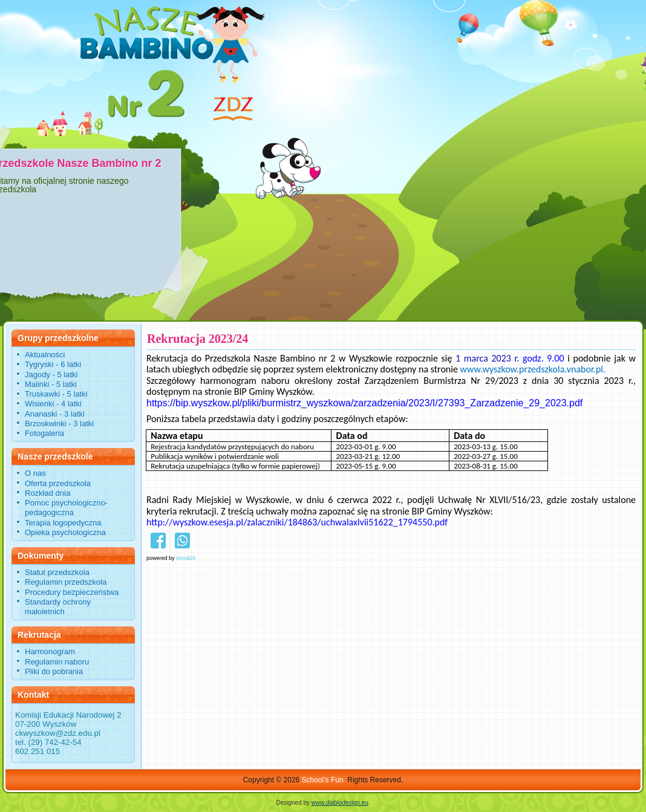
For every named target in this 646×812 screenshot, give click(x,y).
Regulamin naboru (57, 662)
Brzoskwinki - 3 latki (59, 424)
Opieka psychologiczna (65, 532)
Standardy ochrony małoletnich (58, 607)
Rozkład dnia (47, 493)
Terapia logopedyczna (63, 523)
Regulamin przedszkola (66, 582)
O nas (35, 473)
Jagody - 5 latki (51, 375)
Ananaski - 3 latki (55, 414)
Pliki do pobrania (54, 671)
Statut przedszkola (57, 572)
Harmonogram (50, 651)
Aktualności (45, 355)
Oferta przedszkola (58, 483)
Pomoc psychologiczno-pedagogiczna (66, 508)
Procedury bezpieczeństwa (72, 592)
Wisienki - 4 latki (53, 404)
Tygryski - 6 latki (53, 364)
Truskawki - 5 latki (56, 394)
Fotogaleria (44, 433)
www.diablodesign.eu (340, 803)
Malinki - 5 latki (51, 384)
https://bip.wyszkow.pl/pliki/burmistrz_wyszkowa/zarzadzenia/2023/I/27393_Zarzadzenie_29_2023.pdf (364, 403)
